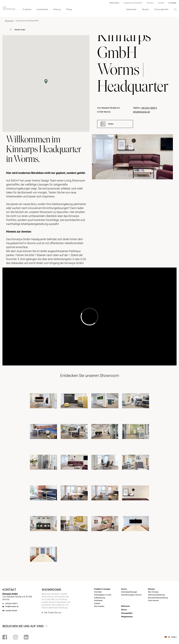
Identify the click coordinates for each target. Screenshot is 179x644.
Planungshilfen (162, 9)
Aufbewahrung (100, 598)
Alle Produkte (99, 606)
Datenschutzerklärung (156, 595)
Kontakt (161, 3)
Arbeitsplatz (42, 9)
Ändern (174, 637)
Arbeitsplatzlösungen (129, 592)
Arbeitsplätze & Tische (103, 595)
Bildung (57, 9)
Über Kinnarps (153, 592)
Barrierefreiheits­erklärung (158, 598)
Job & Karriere (153, 601)
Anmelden (173, 3)
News (107, 124)
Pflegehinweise (127, 617)
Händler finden (18, 30)
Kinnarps (150, 3)
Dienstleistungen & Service (131, 595)
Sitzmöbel (98, 592)
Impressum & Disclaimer (133, 3)
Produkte (27, 9)
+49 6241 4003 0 (149, 108)
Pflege (69, 9)
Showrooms (114, 3)
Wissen (146, 9)
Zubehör (97, 603)
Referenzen (132, 9)
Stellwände (98, 601)
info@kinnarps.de (141, 112)
